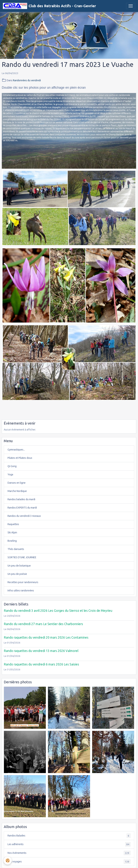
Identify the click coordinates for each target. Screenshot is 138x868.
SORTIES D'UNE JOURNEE (22, 557)
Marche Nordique (17, 491)
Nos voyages (69, 862)
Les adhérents (69, 844)
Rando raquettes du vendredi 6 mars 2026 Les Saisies (41, 664)
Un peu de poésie (17, 574)
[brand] (49, 6)
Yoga (10, 474)
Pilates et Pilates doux (20, 458)
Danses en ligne (17, 483)
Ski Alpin (12, 532)
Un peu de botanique (19, 566)
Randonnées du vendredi (27, 80)
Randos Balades (69, 836)
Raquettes (13, 524)
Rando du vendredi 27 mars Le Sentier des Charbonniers (43, 624)
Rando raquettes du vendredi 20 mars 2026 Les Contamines (46, 637)
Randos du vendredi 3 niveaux (24, 516)
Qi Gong (12, 466)
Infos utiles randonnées (21, 590)
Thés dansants (16, 549)
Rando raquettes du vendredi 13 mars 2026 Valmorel (41, 651)
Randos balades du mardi (21, 499)
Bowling (12, 541)
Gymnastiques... (16, 450)
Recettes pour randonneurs (23, 582)
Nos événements (69, 853)
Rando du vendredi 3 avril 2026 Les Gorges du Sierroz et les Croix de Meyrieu (58, 611)
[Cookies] (8, 861)
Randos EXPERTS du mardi (22, 508)
